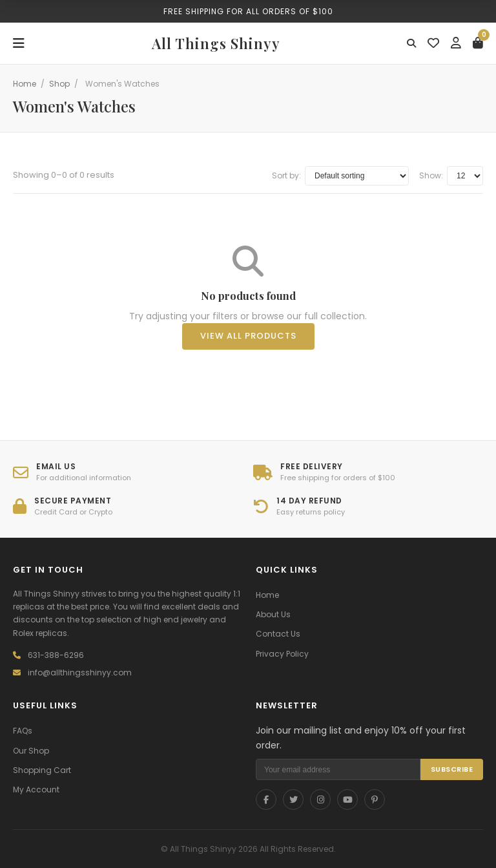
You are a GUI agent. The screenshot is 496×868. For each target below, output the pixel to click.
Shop (59, 84)
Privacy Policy (282, 654)
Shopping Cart (42, 770)
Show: (431, 175)
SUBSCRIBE (452, 769)
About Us (273, 614)
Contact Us (278, 634)
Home (25, 84)
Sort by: (286, 175)
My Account (36, 789)
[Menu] (19, 43)
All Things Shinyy (216, 43)
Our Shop (31, 751)
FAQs (23, 731)
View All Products (248, 336)
